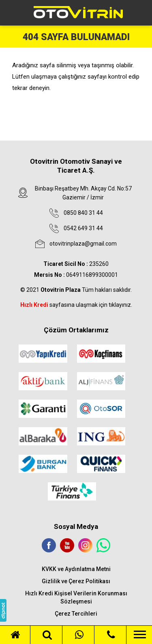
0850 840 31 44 (83, 213)
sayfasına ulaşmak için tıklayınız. (76, 305)
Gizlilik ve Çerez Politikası (76, 581)
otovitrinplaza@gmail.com (83, 244)
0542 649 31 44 (83, 228)
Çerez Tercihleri (76, 614)
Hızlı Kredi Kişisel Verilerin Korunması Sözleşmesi (76, 597)
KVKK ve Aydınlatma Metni (76, 569)
